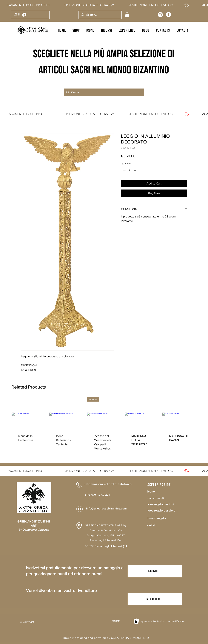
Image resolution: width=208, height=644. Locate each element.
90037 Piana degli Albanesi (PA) (107, 546)
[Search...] (100, 15)
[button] (127, 15)
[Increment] (135, 170)
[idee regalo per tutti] (166, 504)
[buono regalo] (166, 518)
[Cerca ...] (104, 92)
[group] (104, 427)
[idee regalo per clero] (166, 510)
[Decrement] (124, 170)
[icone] (166, 491)
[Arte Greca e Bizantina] (160, 15)
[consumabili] (166, 498)
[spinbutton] (130, 170)
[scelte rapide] (161, 485)
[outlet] (166, 525)
